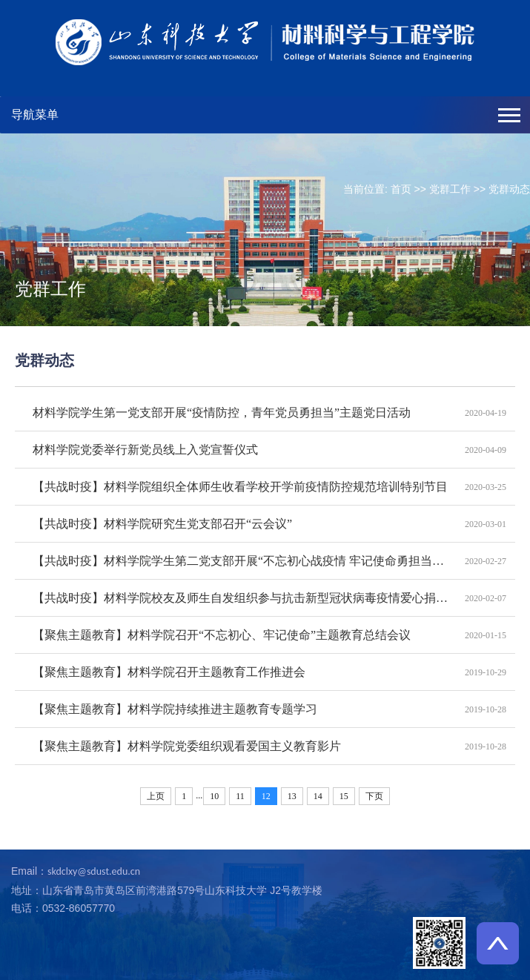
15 (344, 796)
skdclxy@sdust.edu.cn (94, 871)
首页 (401, 189)
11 (240, 796)
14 (318, 796)
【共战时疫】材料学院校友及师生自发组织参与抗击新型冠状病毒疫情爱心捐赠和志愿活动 (241, 598)
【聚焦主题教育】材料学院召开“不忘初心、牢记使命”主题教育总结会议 (222, 635)
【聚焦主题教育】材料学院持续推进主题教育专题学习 (175, 709)
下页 (374, 796)
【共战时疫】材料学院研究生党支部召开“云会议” (162, 524)
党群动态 (509, 189)
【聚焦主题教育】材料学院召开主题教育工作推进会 (169, 672)
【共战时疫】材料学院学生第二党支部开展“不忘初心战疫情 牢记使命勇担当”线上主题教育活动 (241, 561)
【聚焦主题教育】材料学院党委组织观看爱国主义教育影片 (187, 746)
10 (214, 796)
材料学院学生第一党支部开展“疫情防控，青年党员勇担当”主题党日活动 (222, 413)
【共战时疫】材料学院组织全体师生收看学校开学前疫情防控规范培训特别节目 (240, 487)
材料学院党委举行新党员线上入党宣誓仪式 (145, 450)
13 (292, 796)
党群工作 (450, 189)
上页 (156, 796)
